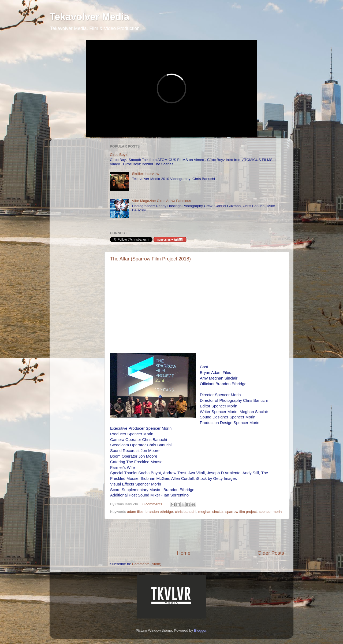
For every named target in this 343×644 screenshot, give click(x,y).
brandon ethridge (159, 512)
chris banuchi (186, 512)
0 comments (152, 504)
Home (184, 553)
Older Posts (271, 553)
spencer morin (270, 512)
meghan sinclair (211, 512)
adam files (135, 512)
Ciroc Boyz (119, 155)
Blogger (200, 630)
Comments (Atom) (147, 564)
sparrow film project (241, 512)
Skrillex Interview (145, 174)
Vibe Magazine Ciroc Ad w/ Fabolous (161, 201)
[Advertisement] (197, 534)
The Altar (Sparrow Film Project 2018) (150, 259)
